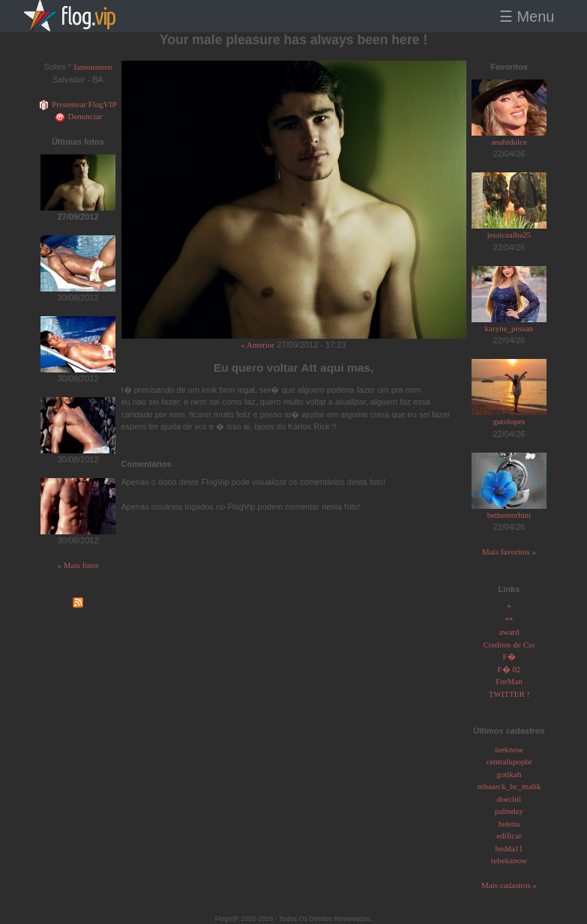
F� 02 (509, 669)
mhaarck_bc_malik (509, 786)
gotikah (509, 774)
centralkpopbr (509, 761)
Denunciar (78, 116)
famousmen (93, 67)
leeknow (509, 749)
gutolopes (509, 421)
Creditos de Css (509, 644)
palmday (509, 811)
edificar (509, 836)
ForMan (509, 681)
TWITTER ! (509, 694)
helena (509, 824)
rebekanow (509, 860)
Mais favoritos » (509, 552)
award (509, 632)
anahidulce (509, 142)
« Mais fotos (78, 565)
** (509, 620)
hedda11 (509, 848)
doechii (509, 799)
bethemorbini (509, 515)
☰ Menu (527, 16)
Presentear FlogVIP (78, 104)
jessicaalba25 (509, 235)
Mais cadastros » (509, 885)
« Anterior (258, 345)
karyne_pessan (509, 328)
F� (509, 656)
